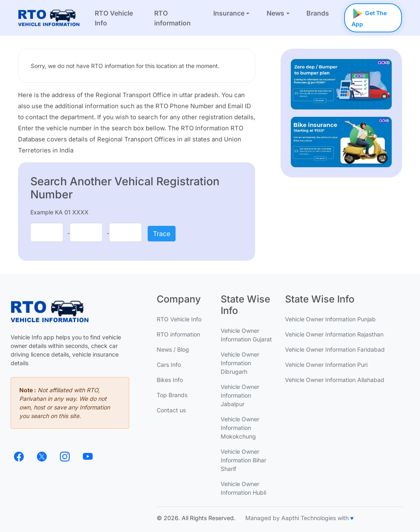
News (275, 13)
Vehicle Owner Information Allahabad (335, 380)
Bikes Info (170, 380)
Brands (318, 13)
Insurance (229, 13)
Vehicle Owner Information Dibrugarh (240, 363)
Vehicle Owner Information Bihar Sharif (243, 460)
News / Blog (173, 349)
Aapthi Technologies (309, 518)
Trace (162, 234)
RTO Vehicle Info (114, 18)
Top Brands (172, 395)
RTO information (172, 18)
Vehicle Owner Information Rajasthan (334, 334)
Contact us (171, 410)
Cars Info (169, 365)
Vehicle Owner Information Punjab (330, 319)
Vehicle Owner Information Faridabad (335, 349)
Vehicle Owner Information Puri (326, 365)
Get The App (369, 15)
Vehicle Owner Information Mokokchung (240, 428)
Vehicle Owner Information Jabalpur (240, 395)
